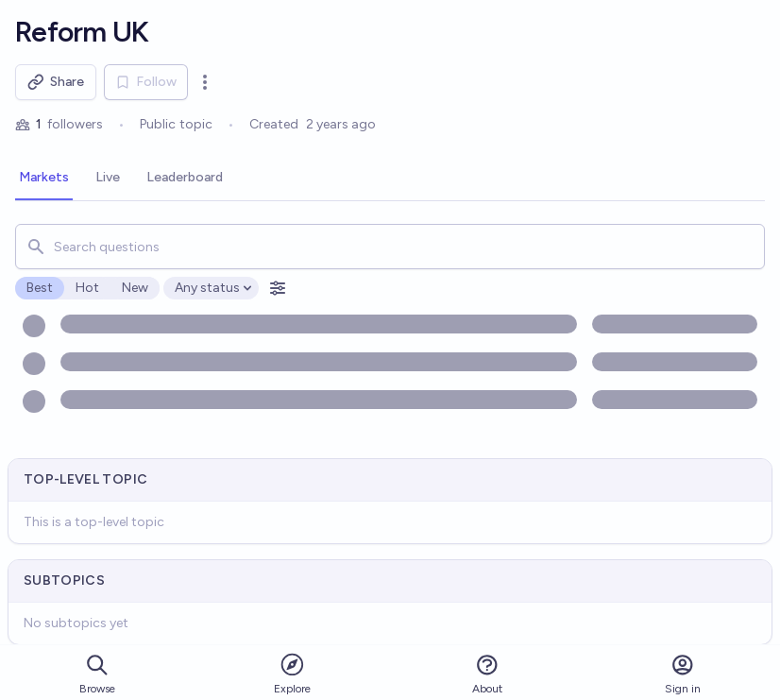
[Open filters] (278, 288)
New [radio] (135, 288)
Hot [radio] (87, 288)
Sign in (683, 674)
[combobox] (390, 247)
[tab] (44, 179)
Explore (292, 673)
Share (56, 82)
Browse (97, 674)
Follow (146, 82)
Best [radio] (40, 288)
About (487, 674)
